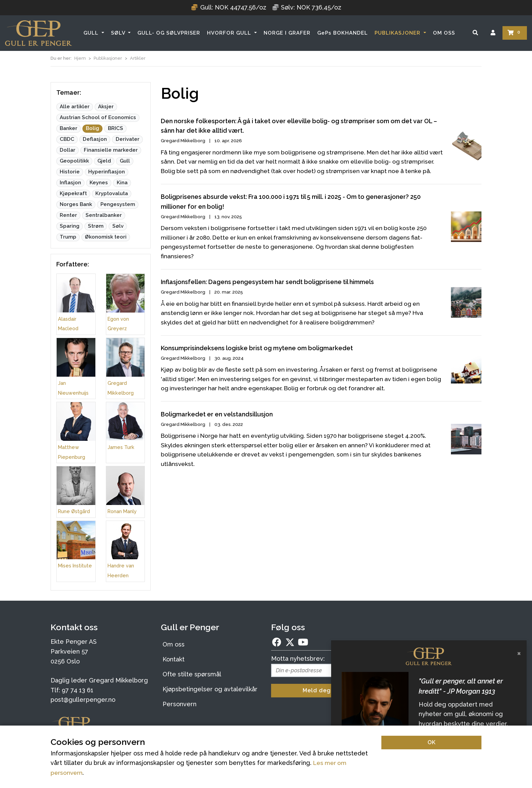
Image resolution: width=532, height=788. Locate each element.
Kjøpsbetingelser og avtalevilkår (210, 689)
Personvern (179, 704)
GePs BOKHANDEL (343, 33)
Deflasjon (95, 139)
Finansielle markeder (111, 150)
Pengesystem (118, 204)
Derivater (128, 139)
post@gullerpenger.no (83, 700)
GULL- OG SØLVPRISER (169, 33)
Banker (69, 128)
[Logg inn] (493, 33)
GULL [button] (92, 33)
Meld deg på (321, 690)
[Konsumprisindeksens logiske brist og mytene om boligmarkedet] (321, 391)
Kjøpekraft (73, 193)
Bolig (92, 128)
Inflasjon (70, 183)
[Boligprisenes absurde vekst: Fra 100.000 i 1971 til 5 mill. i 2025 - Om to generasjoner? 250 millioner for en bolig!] (321, 240)
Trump (68, 237)
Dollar (68, 150)
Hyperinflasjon (107, 172)
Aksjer (106, 107)
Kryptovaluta (112, 193)
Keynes (99, 183)
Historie (70, 172)
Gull (125, 161)
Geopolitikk (74, 161)
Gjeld (104, 161)
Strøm (96, 226)
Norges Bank (76, 204)
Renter (68, 215)
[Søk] (475, 33)
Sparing (70, 226)
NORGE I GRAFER (287, 33)
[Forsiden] (39, 33)
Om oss (174, 644)
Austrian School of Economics (98, 117)
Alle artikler (75, 107)
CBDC (67, 139)
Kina (122, 183)
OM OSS (444, 33)
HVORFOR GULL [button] (230, 33)
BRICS (116, 128)
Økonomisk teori (106, 237)
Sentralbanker (104, 215)
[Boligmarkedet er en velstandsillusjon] (321, 469)
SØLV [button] (119, 33)
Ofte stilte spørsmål (192, 674)
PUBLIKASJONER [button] (398, 33)
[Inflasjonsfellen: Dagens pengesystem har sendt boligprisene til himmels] (321, 318)
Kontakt (174, 659)
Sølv (118, 226)
